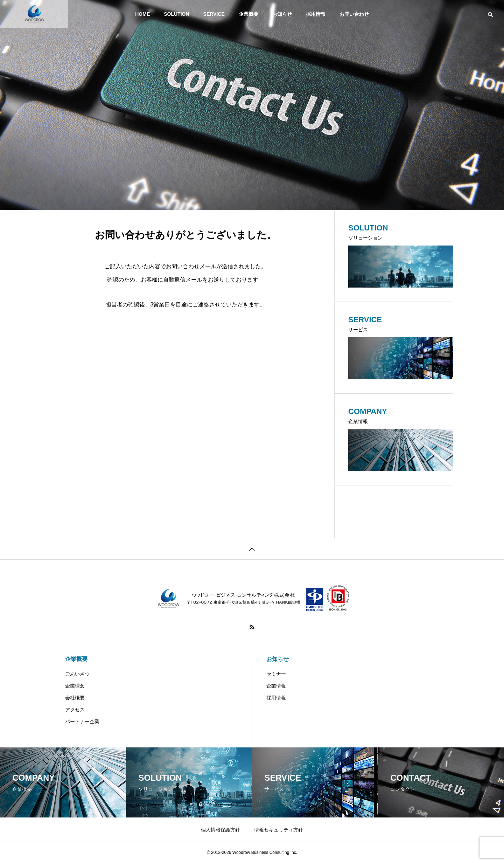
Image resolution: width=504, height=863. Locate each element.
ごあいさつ (77, 674)
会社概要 (75, 698)
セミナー (276, 674)
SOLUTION (176, 14)
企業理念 (75, 686)
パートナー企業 (82, 722)
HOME (142, 14)
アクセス (75, 710)
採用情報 (316, 14)
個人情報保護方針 (220, 830)
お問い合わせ (354, 14)
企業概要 (248, 14)
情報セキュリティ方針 (279, 830)
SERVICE (214, 14)
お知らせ (282, 14)
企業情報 (276, 686)
